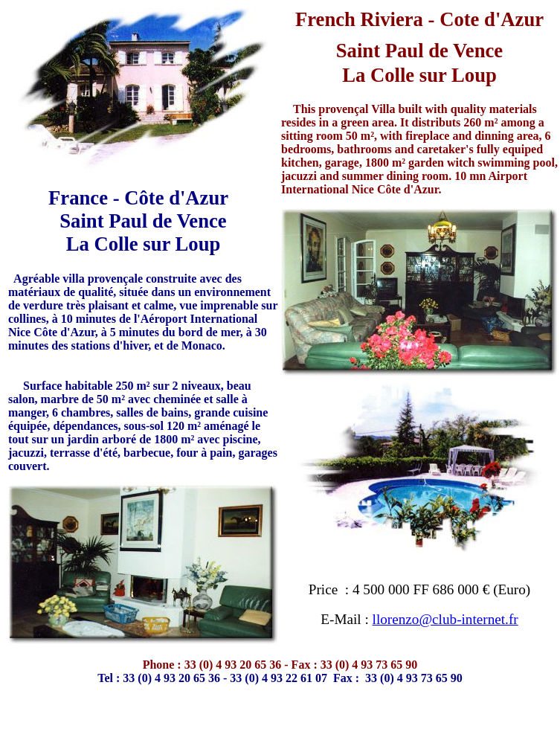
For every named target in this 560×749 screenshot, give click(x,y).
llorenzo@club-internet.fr (445, 619)
